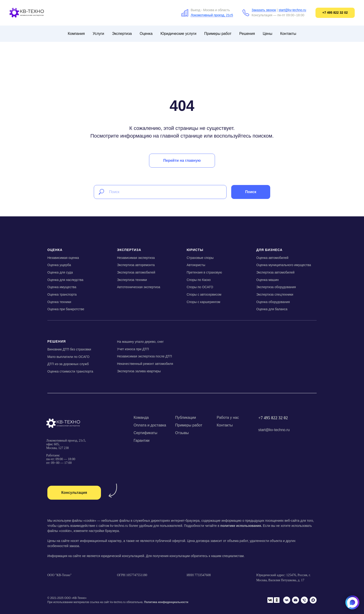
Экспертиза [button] (122, 34)
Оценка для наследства (65, 280)
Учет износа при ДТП (133, 349)
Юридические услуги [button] (178, 34)
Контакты (288, 34)
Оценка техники (59, 302)
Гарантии (142, 441)
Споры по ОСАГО (200, 287)
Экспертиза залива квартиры (139, 371)
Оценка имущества (62, 287)
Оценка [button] (146, 34)
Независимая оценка (63, 258)
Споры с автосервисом (204, 294)
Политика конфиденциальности (166, 602)
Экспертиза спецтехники (275, 294)
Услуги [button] (98, 34)
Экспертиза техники (132, 280)
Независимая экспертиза (136, 258)
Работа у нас (228, 418)
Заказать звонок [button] (264, 10)
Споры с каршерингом (203, 302)
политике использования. (241, 526)
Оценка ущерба (59, 265)
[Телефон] (304, 600)
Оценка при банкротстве (66, 309)
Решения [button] (247, 34)
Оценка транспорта (62, 294)
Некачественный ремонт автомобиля (145, 364)
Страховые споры (200, 258)
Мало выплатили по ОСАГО (68, 357)
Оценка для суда (60, 272)
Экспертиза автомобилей (136, 272)
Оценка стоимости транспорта (70, 371)
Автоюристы (196, 265)
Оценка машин (268, 280)
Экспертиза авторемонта (136, 265)
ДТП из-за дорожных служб (68, 364)
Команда (141, 418)
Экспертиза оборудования (276, 287)
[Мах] (313, 600)
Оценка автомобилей (272, 258)
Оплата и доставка (150, 425)
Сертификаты (146, 433)
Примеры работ (218, 34)
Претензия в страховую (204, 272)
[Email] (296, 600)
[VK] (287, 600)
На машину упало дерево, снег (140, 342)
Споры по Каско (199, 280)
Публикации (186, 418)
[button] (74, 493)
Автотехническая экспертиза (139, 287)
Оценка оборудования (273, 302)
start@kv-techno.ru (292, 10)
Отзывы (182, 433)
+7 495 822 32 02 (273, 418)
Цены (268, 34)
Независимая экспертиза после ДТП (145, 356)
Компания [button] (76, 34)
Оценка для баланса (272, 309)
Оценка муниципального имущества (284, 265)
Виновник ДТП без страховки (69, 349)
